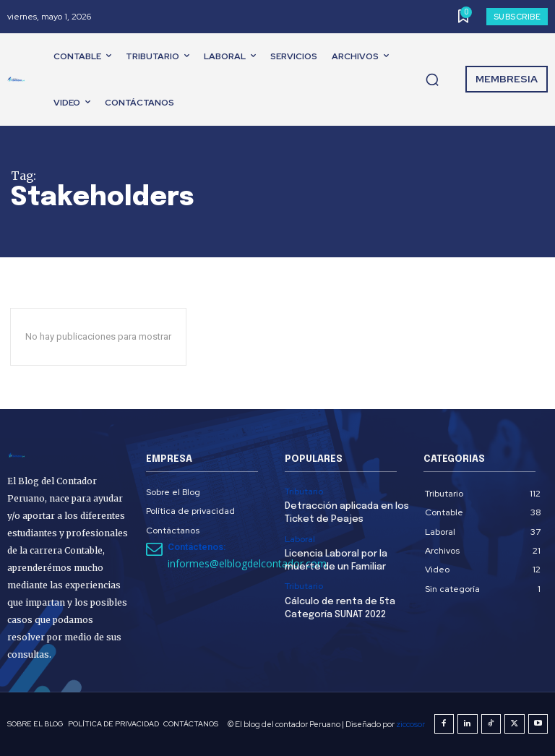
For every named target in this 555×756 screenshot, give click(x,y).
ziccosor (410, 724)
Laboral (300, 539)
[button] (432, 80)
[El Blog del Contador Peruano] (19, 80)
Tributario (304, 491)
